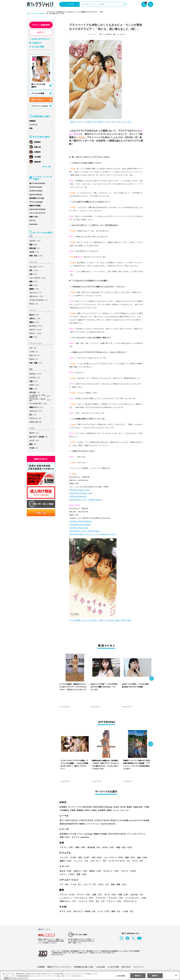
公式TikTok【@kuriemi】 (78, 496)
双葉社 (109, 810)
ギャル (34, 304)
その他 (34, 448)
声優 (34, 389)
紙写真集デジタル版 (36, 198)
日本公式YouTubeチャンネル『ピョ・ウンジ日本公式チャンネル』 (93, 534)
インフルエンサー (39, 404)
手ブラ (35, 433)
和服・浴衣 (36, 256)
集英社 (129, 807)
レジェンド (36, 411)
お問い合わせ (126, 967)
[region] (90, 975)
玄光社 (116, 807)
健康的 (35, 289)
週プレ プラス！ (37, 100)
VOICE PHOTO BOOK (37, 209)
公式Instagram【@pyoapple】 (80, 525)
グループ (35, 355)
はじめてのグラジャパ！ (41, 39)
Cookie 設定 (100, 967)
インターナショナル (39, 300)
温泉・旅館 (36, 363)
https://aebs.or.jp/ (57, 954)
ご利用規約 (41, 967)
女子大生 (35, 392)
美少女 (35, 315)
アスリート (36, 418)
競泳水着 (35, 248)
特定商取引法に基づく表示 (84, 967)
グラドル (36, 374)
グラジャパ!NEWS (38, 13)
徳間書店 (80, 810)
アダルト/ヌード (35, 422)
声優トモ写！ (34, 217)
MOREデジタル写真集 (118, 820)
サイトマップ (138, 967)
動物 (33, 444)
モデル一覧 (46, 167)
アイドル (35, 378)
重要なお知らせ (41, 459)
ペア (33, 348)
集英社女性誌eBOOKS (69, 824)
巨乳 (34, 270)
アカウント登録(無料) (41, 25)
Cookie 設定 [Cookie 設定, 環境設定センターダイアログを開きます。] (121, 975)
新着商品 (32, 121)
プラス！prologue (36, 202)
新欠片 (88, 810)
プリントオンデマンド (37, 213)
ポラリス (32, 220)
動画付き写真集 (35, 206)
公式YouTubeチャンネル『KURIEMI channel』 (86, 500)
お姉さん (35, 318)
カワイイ (36, 330)
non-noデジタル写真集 (138, 820)
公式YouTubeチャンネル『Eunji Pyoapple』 (85, 531)
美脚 (34, 281)
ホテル (34, 359)
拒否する (138, 975)
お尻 (34, 274)
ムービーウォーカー (121, 810)
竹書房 (73, 810)
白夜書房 (102, 810)
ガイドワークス (75, 807)
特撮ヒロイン (37, 407)
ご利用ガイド (37, 43)
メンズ (35, 440)
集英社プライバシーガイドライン (60, 967)
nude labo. (33, 224)
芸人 (33, 415)
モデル (35, 385)
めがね (35, 252)
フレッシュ (36, 293)
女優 (34, 381)
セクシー (36, 333)
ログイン (41, 32)
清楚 (34, 337)
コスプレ (35, 241)
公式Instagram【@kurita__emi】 (81, 493)
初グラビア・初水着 (39, 437)
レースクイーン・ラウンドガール (40, 396)
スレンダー (37, 267)
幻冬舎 (123, 807)
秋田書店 (63, 807)
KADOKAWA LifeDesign (103, 807)
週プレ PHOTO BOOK (37, 183)
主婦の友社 (138, 807)
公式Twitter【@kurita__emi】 (80, 490)
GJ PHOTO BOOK (36, 191)
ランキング (33, 125)
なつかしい (36, 326)
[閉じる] (176, 975)
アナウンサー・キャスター (40, 400)
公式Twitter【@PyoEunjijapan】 (81, 521)
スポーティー (37, 296)
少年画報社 (64, 810)
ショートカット (38, 278)
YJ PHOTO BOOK (36, 187)
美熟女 (35, 322)
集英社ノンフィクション (89, 824)
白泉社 (94, 810)
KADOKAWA (87, 807)
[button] (152, 679)
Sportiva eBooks (36, 194)
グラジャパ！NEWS (40, 106)
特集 (31, 128)
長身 (34, 285)
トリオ (34, 352)
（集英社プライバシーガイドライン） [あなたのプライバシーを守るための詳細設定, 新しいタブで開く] (16, 978)
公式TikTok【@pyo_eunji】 (79, 528)
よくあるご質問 (38, 47)
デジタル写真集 (38, 93)
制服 (34, 245)
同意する (155, 975)
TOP (28, 13)
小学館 (146, 807)
